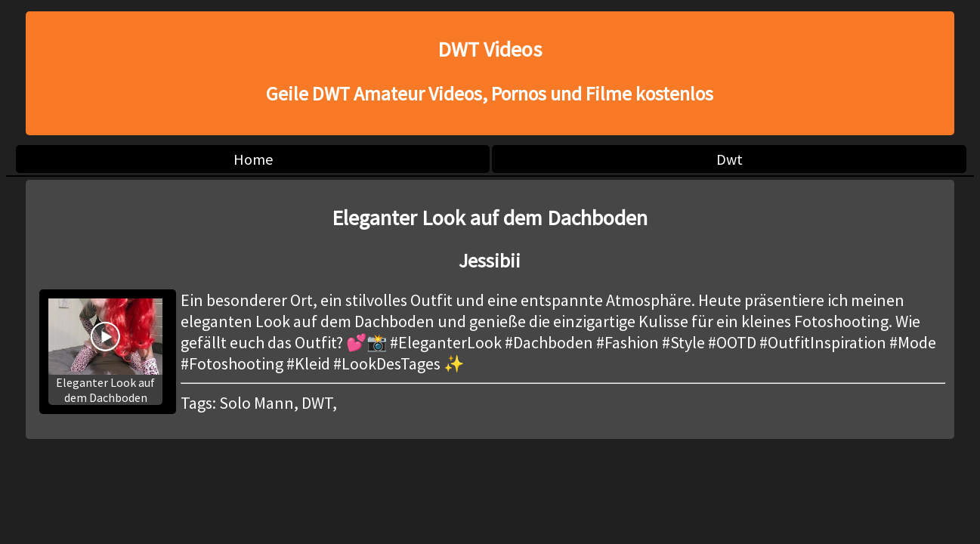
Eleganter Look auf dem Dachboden (105, 352)
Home (253, 159)
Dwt (730, 159)
